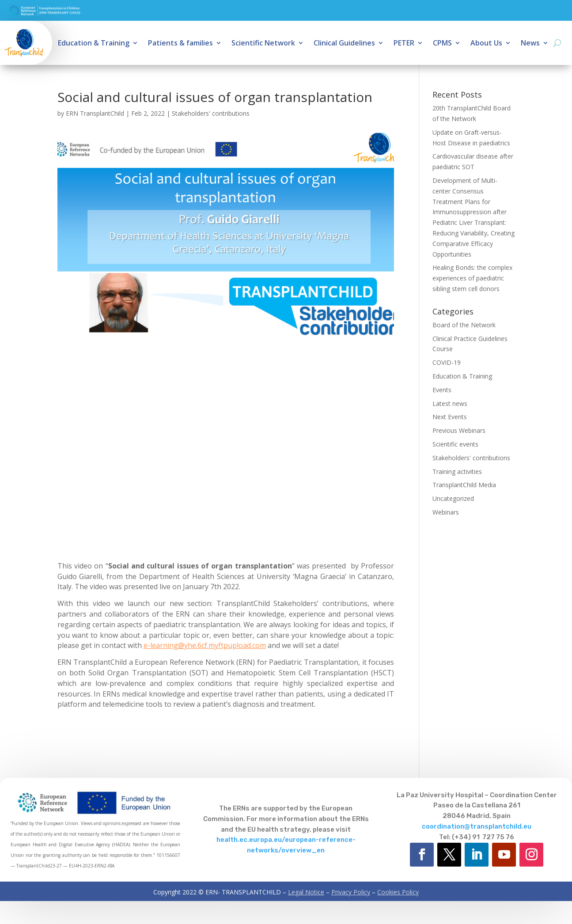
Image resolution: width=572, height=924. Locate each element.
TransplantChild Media (464, 485)
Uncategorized (453, 498)
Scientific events (455, 444)
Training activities (457, 471)
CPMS (442, 44)
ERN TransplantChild (95, 113)
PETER (404, 44)
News (530, 44)
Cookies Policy (398, 892)
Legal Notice (306, 892)
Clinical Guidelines (344, 44)
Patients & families (180, 44)
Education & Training (94, 44)
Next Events (450, 417)
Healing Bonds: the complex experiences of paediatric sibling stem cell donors (472, 278)
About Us (486, 44)
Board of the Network (464, 325)
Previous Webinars (459, 430)
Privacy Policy (351, 892)
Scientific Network (263, 44)
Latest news (450, 403)
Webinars (446, 512)
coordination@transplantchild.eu (477, 826)
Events (442, 390)
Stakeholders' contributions (211, 113)
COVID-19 (447, 362)
